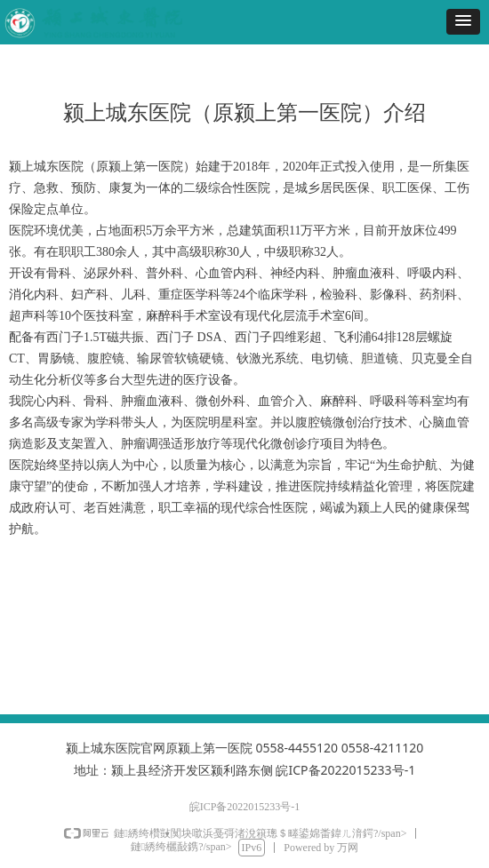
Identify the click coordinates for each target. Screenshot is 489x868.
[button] (463, 22)
